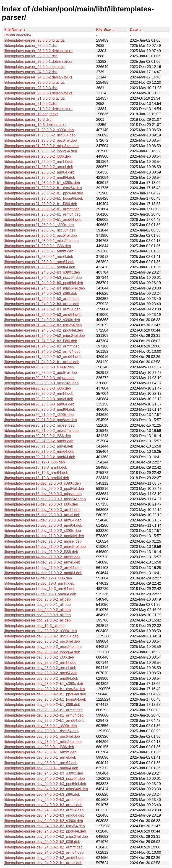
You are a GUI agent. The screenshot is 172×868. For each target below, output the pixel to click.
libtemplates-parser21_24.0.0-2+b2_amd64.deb (43, 357)
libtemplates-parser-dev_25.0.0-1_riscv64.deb (42, 731)
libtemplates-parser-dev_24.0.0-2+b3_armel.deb (43, 805)
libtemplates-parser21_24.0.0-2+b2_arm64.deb (42, 351)
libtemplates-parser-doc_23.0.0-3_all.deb (38, 615)
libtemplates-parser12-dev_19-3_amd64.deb (40, 594)
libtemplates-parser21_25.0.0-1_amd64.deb (40, 267)
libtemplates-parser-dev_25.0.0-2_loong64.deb (42, 652)
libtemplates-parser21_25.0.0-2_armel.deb (39, 167)
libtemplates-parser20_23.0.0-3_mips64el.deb (42, 383)
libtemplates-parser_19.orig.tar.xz (31, 114)
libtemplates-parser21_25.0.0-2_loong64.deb (41, 151)
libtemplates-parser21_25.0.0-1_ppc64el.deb (41, 235)
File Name (13, 29)
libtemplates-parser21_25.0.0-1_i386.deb (38, 246)
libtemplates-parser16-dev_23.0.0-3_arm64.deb (43, 520)
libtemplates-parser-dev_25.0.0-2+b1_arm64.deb (44, 715)
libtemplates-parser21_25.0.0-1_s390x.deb (39, 225)
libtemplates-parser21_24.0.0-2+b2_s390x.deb (42, 320)
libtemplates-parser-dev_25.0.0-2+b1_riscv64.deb (45, 689)
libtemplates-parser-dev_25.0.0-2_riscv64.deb (42, 636)
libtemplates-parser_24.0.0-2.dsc (31, 72)
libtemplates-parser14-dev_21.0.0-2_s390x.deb (43, 531)
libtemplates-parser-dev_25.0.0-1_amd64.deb (41, 768)
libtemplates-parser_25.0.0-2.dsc (31, 46)
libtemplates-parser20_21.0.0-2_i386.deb (38, 436)
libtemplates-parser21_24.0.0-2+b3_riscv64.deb (43, 278)
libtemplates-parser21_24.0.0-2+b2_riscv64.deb (43, 325)
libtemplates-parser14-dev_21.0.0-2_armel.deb (42, 562)
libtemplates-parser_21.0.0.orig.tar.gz (34, 98)
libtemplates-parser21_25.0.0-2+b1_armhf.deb (42, 209)
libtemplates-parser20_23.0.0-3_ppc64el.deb (41, 373)
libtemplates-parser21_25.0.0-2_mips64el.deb (42, 146)
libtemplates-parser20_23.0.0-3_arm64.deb (39, 404)
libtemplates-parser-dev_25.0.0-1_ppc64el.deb (42, 736)
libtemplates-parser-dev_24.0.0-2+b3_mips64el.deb (46, 789)
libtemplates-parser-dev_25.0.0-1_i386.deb (39, 747)
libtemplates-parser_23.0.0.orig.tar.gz (34, 82)
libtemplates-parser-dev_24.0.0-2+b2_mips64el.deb (46, 837)
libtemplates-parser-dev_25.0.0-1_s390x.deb (41, 726)
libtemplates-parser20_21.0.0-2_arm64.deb (39, 452)
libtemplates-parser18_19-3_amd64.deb (37, 478)
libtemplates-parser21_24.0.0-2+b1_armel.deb (42, 362)
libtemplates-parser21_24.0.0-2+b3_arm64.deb (42, 309)
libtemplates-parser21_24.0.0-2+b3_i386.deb (41, 293)
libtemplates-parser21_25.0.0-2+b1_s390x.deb (42, 183)
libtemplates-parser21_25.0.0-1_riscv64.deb (40, 230)
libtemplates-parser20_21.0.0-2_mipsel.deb (39, 425)
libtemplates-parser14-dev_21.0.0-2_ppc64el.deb (44, 536)
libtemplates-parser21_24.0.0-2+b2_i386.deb (41, 341)
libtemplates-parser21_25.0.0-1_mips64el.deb (42, 241)
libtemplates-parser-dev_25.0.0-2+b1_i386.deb (42, 705)
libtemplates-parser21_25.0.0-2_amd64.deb (40, 177)
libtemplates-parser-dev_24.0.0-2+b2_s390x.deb (44, 821)
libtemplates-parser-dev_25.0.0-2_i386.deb (39, 657)
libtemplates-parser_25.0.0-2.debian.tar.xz (38, 51)
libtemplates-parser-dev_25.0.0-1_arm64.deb (41, 763)
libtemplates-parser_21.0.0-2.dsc (31, 104)
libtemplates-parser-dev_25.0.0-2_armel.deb (40, 668)
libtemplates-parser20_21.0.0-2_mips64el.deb (42, 431)
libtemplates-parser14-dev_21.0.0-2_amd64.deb (43, 573)
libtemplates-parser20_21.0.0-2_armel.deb (39, 446)
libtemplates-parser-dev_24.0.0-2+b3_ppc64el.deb (45, 784)
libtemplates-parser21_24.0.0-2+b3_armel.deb (42, 304)
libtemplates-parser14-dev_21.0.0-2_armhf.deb (42, 557)
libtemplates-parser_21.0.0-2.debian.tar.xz (38, 109)
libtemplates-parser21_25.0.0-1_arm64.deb (39, 262)
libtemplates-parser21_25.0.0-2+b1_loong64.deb (44, 198)
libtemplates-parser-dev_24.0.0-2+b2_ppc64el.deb (45, 831)
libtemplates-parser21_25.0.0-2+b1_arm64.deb (42, 214)
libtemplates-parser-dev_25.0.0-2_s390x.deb (41, 631)
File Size (103, 29)
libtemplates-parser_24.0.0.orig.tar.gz (34, 67)
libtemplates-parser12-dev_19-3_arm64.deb (40, 589)
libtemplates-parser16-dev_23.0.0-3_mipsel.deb (43, 494)
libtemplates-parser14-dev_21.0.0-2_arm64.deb (43, 568)
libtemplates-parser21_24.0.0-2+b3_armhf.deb (42, 299)
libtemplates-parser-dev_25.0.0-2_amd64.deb (41, 678)
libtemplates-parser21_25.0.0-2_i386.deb (38, 156)
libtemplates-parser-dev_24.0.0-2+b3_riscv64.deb (45, 779)
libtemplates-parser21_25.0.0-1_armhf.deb (39, 251)
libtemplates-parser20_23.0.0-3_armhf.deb (39, 394)
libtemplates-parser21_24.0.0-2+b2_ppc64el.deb (44, 330)
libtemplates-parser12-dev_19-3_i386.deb (38, 578)
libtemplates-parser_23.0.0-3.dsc (31, 88)
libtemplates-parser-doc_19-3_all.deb (34, 626)
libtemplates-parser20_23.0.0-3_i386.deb (38, 388)
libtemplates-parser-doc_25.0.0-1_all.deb (38, 605)
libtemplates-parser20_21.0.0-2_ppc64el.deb (41, 420)
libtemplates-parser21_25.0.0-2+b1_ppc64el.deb (44, 193)
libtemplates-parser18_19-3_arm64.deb (36, 473)
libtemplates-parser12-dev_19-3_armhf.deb (39, 583)
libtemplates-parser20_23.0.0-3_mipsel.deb (39, 378)
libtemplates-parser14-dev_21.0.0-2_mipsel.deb (43, 541)
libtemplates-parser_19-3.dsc (28, 120)
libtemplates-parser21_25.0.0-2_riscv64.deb (40, 135)
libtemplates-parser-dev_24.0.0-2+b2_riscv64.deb (45, 826)
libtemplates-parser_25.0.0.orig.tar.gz (34, 40)
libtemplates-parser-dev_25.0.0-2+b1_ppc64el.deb (45, 694)
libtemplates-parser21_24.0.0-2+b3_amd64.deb (43, 315)
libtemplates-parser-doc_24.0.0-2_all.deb (38, 610)
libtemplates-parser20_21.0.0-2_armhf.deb (39, 441)
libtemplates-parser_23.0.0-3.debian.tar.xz (38, 93)
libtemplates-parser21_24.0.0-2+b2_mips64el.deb (45, 336)
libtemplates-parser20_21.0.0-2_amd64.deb (40, 457)
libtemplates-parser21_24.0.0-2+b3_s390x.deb (42, 272)
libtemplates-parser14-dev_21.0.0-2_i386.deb (41, 552)
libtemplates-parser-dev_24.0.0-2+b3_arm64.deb (44, 810)
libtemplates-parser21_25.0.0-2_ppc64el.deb (41, 140)
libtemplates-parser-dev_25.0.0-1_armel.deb (40, 757)
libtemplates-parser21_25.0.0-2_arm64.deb (39, 172)
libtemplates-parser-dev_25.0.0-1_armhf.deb (40, 752)
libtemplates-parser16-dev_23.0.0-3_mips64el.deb (45, 499)
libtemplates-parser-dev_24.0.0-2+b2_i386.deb (42, 842)
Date (134, 29)
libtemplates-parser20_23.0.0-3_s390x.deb (39, 367)
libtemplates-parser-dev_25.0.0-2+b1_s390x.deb (44, 684)
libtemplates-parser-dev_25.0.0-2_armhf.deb (40, 663)
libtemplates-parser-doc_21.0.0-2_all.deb (38, 620)
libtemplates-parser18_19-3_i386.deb (35, 462)
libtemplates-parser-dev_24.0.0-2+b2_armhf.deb (43, 847)
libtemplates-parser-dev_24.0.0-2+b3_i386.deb (42, 794)
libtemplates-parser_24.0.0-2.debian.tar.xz (38, 77)
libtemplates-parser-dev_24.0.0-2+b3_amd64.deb (44, 815)
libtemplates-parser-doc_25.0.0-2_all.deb (38, 599)
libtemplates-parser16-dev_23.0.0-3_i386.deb (41, 504)
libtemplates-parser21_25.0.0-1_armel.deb (39, 257)
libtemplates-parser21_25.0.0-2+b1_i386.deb (41, 204)
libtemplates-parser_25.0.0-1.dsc (31, 56)
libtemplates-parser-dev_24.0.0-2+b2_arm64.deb (44, 852)
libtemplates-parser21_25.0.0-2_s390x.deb (39, 130)
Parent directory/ (18, 35)
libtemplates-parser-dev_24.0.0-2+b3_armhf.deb (43, 800)
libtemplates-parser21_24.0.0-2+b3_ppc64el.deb (44, 283)
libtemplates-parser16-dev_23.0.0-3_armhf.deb (42, 510)
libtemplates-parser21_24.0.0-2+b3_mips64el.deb (45, 288)
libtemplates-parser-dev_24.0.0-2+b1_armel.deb (43, 863)
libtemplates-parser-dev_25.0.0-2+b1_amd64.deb (44, 721)
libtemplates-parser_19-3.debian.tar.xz (35, 125)
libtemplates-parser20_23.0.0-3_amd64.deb (40, 409)
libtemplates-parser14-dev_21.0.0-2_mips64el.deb (45, 547)
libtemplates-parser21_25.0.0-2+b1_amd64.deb (43, 220)
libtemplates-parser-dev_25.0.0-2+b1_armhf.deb (43, 710)
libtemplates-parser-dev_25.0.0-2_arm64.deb (41, 673)
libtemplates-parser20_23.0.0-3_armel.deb (39, 399)
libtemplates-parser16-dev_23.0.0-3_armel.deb (42, 515)
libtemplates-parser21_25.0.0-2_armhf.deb (39, 162)
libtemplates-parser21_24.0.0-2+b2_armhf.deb (42, 346)
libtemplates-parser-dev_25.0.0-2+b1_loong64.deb (45, 699)
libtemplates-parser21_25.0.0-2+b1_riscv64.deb (43, 188)
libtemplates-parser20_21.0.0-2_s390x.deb (39, 415)
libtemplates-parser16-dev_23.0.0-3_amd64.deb (43, 525)
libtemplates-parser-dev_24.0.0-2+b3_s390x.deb (44, 773)
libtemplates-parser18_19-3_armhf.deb (36, 467)
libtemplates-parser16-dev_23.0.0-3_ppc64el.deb (44, 489)
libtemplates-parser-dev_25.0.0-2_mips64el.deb (43, 647)
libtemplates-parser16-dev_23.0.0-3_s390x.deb (43, 483)
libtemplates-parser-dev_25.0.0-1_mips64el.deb (43, 742)
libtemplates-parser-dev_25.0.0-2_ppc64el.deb (42, 641)
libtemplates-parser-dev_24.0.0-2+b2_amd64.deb (44, 858)
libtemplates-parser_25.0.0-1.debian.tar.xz (38, 62)
